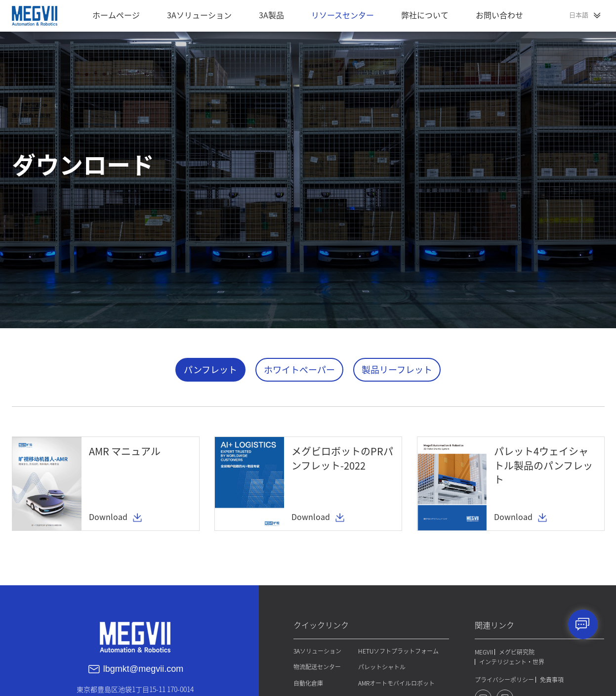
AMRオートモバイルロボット (396, 682)
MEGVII (484, 652)
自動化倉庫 (307, 682)
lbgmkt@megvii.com (143, 668)
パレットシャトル (381, 666)
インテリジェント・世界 (512, 661)
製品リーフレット (397, 370)
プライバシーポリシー (504, 679)
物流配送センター (316, 666)
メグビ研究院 (517, 652)
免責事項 (552, 679)
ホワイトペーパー (299, 370)
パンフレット (210, 370)
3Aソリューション (316, 651)
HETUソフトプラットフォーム (398, 651)
